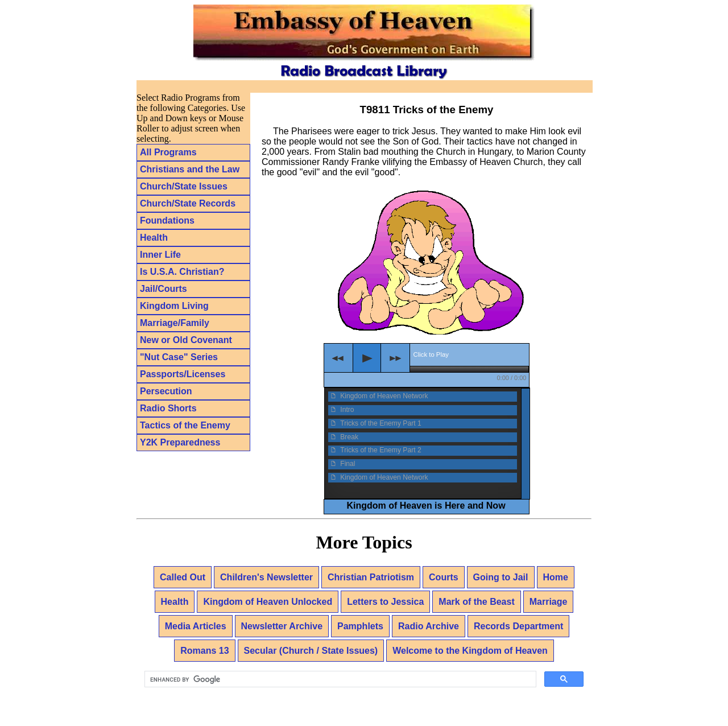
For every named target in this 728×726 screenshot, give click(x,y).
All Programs (168, 152)
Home (556, 577)
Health (154, 238)
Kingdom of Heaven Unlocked (268, 602)
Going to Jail (501, 577)
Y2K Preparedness (180, 442)
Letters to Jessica (385, 602)
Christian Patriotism (371, 577)
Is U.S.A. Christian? (182, 272)
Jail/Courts (164, 289)
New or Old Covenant (186, 340)
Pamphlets (360, 626)
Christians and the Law (190, 169)
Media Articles (196, 626)
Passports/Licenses (183, 374)
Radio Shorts (168, 408)
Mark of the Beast (476, 602)
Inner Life (160, 255)
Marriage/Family (175, 323)
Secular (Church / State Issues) (311, 651)
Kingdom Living (174, 306)
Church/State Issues (184, 186)
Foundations (167, 220)
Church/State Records (188, 203)
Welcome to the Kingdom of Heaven (470, 651)
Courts (444, 577)
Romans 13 (204, 651)
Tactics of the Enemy (185, 425)
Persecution (166, 391)
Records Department (518, 626)
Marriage (549, 602)
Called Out (183, 577)
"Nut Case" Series (179, 357)
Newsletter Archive (282, 626)
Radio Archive (429, 626)
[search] (339, 679)
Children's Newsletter (266, 577)
